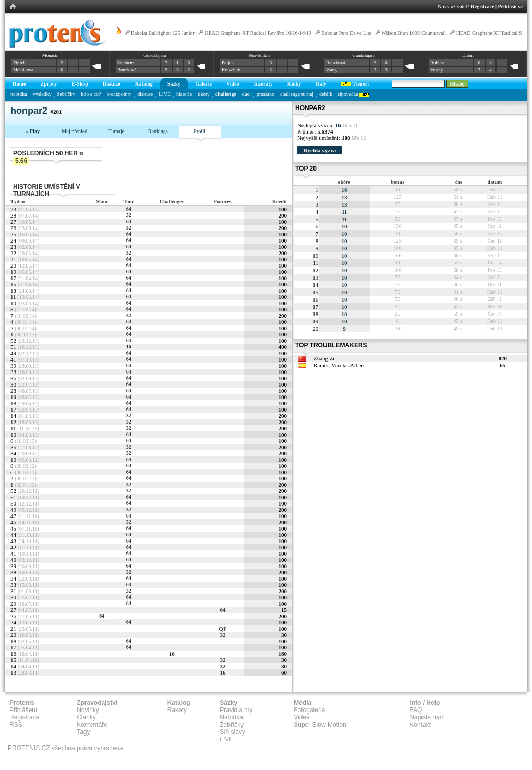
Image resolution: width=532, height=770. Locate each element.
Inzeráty (263, 84)
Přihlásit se (511, 7)
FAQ (416, 710)
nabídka (19, 94)
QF (222, 629)
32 (129, 215)
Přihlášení (23, 710)
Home (19, 84)
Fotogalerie (309, 710)
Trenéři (355, 84)
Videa (301, 717)
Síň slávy (232, 732)
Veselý (437, 70)
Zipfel (19, 63)
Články (86, 717)
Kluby (294, 84)
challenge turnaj (297, 94)
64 (129, 209)
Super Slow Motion (320, 725)
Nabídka (231, 717)
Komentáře (92, 725)
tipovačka (354, 94)
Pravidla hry (236, 710)
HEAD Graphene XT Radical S (489, 33)
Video (233, 84)
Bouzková (127, 70)
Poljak (228, 63)
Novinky (88, 710)
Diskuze (112, 84)
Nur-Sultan (259, 55)
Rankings (158, 131)
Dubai (468, 55)
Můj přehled (74, 131)
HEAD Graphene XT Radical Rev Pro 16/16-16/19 (258, 33)
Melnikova (23, 70)
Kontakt (420, 725)
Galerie (203, 84)
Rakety (177, 710)
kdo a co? (91, 94)
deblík (326, 94)
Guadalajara (155, 55)
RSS (16, 725)
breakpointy (119, 94)
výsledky (42, 94)
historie (184, 94)
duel (246, 94)
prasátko (265, 94)
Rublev (437, 63)
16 (129, 347)
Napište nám (427, 717)
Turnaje (116, 131)
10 (344, 226)
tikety (204, 94)
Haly (321, 84)
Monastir (51, 55)
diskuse (145, 94)
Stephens (126, 63)
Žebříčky (232, 725)
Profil (199, 131)
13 (344, 197)
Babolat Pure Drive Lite (346, 33)
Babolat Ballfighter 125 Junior (163, 33)
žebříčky (66, 94)
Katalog (144, 84)
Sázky (174, 84)
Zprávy (49, 84)
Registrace (483, 7)
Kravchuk (231, 70)
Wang (331, 70)
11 (344, 212)
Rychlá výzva (320, 150)
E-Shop (80, 84)
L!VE (165, 94)
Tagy (83, 732)
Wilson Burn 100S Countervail (414, 33)
